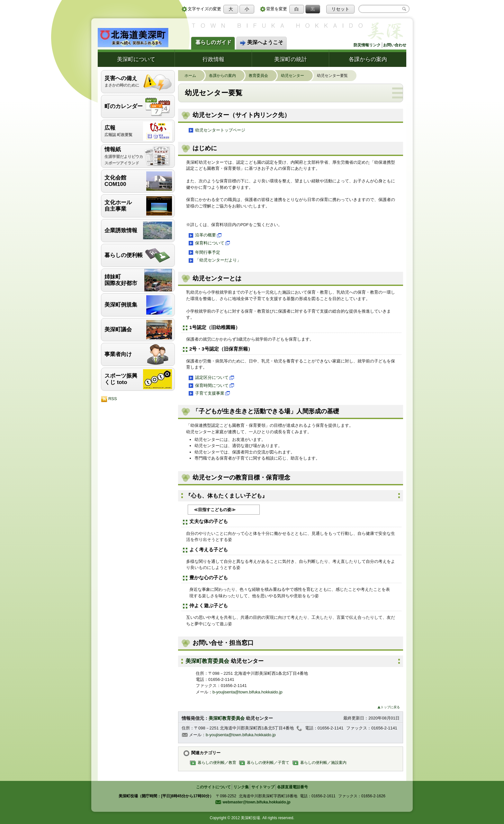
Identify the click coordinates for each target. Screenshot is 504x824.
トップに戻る (389, 707)
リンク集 (241, 787)
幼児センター (296, 76)
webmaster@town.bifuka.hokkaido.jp (253, 802)
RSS (109, 399)
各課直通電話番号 (292, 787)
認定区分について (211, 378)
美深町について (136, 59)
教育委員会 (262, 76)
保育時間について (211, 386)
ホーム (194, 76)
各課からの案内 (368, 59)
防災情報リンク (367, 45)
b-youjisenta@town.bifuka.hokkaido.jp (248, 692)
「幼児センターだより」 (214, 261)
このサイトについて (213, 787)
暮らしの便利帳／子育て (266, 762)
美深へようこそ (261, 43)
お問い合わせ (395, 45)
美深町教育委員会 (208, 661)
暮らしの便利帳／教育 (215, 762)
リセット (340, 9)
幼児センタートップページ (216, 130)
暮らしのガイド (213, 42)
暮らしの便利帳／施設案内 (321, 762)
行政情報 (213, 59)
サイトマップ (263, 787)
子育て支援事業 (209, 393)
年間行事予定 (204, 252)
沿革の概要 (205, 235)
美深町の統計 (291, 59)
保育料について (209, 243)
